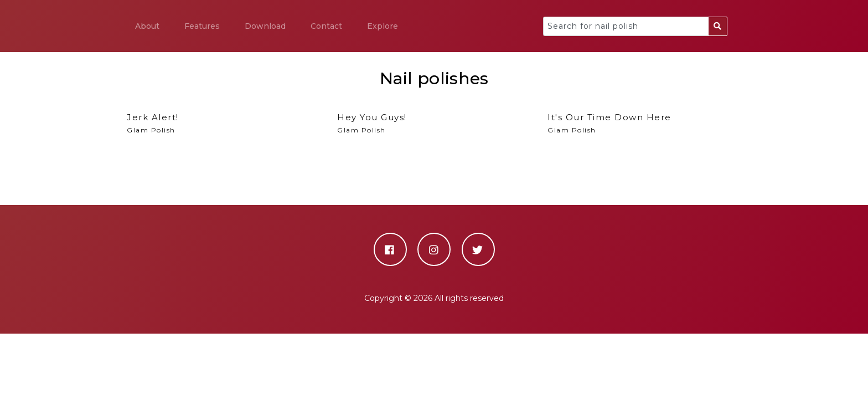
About (147, 26)
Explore (383, 26)
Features (202, 26)
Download (265, 26)
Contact (326, 26)
